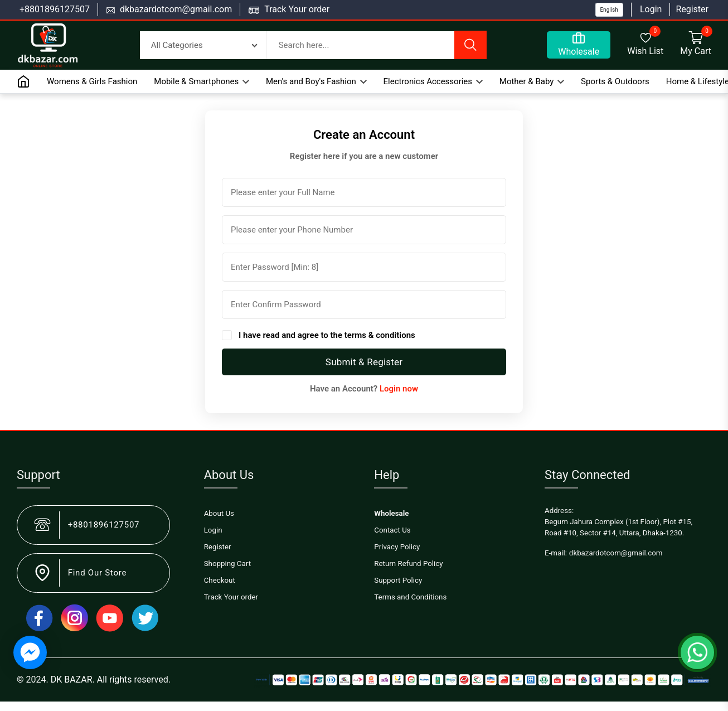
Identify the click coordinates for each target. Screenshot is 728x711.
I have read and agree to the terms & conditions (327, 335)
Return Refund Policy (408, 564)
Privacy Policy (397, 547)
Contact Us (392, 530)
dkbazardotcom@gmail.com (176, 9)
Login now (399, 389)
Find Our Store (97, 573)
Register (692, 9)
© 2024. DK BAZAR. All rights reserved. (94, 679)
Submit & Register (364, 362)
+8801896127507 (55, 9)
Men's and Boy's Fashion (316, 81)
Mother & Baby (532, 81)
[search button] (470, 45)
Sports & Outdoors (615, 81)
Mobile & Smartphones (202, 81)
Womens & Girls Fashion (92, 81)
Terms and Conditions (410, 597)
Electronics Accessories (433, 81)
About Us (219, 513)
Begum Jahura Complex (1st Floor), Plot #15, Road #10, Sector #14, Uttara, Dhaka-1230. (618, 527)
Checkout (220, 580)
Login (651, 9)
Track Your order (297, 9)
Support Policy (398, 580)
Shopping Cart (227, 564)
